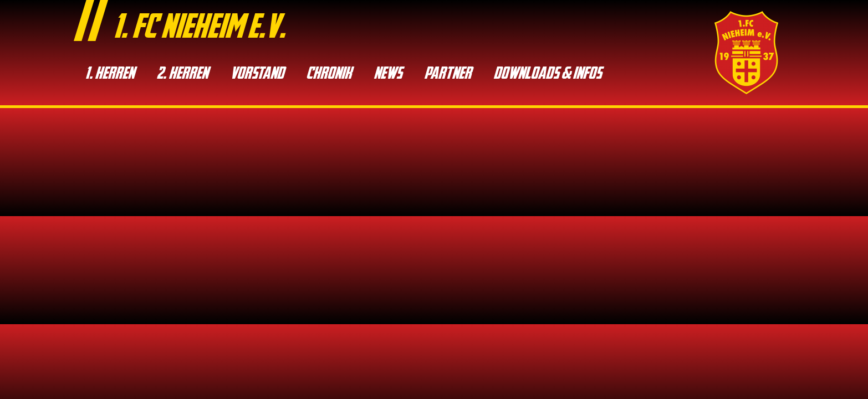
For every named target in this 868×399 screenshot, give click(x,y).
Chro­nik (329, 75)
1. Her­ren (109, 75)
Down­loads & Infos (547, 75)
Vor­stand (257, 75)
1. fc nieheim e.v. (199, 29)
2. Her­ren (182, 75)
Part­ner (448, 75)
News (388, 75)
